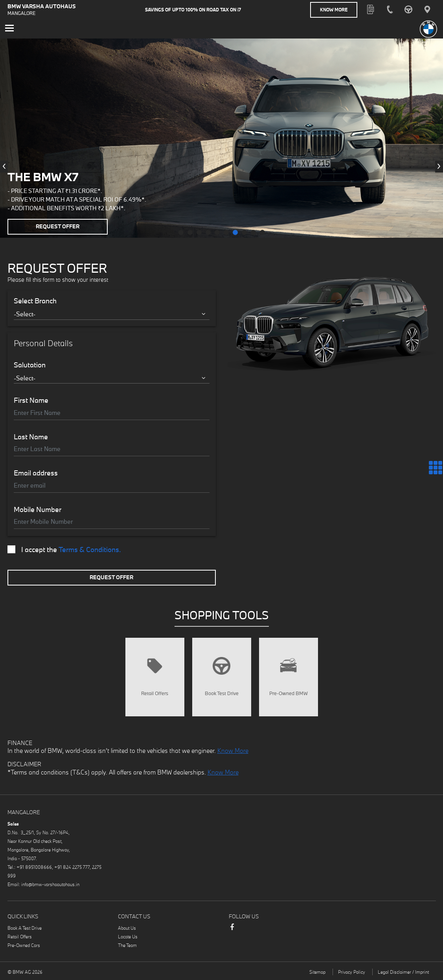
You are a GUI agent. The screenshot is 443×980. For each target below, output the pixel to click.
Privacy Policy (352, 972)
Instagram (263, 928)
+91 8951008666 (34, 867)
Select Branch (35, 301)
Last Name (31, 437)
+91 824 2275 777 (72, 867)
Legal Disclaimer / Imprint (403, 972)
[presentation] (4, 167)
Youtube (279, 928)
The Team (127, 945)
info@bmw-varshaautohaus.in (50, 884)
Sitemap (317, 972)
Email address (36, 473)
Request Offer (58, 226)
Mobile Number (38, 510)
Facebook (232, 931)
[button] (181, 232)
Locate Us (128, 937)
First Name (31, 400)
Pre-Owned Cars (24, 945)
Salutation (30, 365)
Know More (334, 10)
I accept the (64, 550)
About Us (127, 928)
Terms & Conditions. (90, 550)
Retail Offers (20, 937)
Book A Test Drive (25, 928)
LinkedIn (248, 928)
